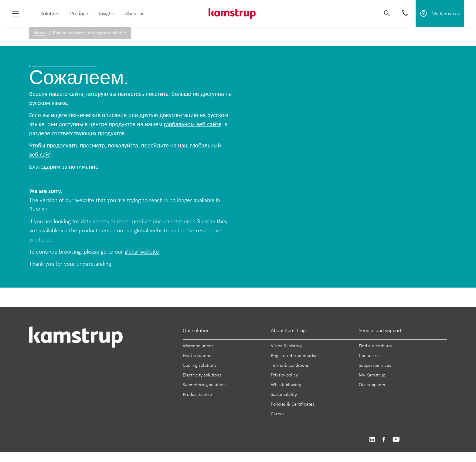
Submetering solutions (205, 384)
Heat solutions (197, 355)
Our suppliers (372, 384)
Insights (107, 13)
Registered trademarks (293, 355)
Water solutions (198, 346)
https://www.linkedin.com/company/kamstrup (372, 440)
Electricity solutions (202, 375)
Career (278, 414)
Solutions (51, 13)
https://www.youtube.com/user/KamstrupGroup (396, 440)
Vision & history (286, 346)
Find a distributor (376, 346)
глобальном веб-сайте (193, 124)
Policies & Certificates (292, 404)
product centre (97, 230)
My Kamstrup (372, 375)
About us (135, 13)
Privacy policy (284, 375)
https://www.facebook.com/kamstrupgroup (384, 440)
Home (40, 33)
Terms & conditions (290, 365)
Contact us (369, 355)
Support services (375, 365)
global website (142, 251)
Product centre (197, 394)
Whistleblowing (286, 384)
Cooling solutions (199, 365)
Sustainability (284, 394)
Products (80, 13)
